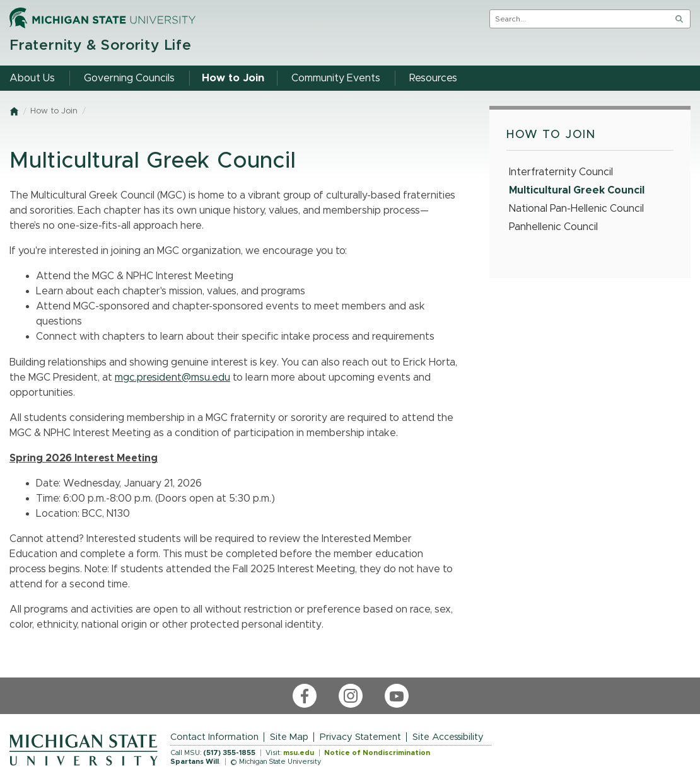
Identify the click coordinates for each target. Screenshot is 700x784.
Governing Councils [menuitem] (129, 78)
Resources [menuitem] (433, 78)
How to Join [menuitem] (233, 78)
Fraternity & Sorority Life (101, 46)
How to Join (54, 111)
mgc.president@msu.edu (172, 378)
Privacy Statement (360, 737)
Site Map (289, 737)
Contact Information (214, 737)
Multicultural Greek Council (577, 190)
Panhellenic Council (553, 227)
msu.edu (299, 753)
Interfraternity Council (561, 172)
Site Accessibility (448, 737)
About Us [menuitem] (32, 78)
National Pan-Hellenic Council (576, 209)
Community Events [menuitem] (336, 78)
